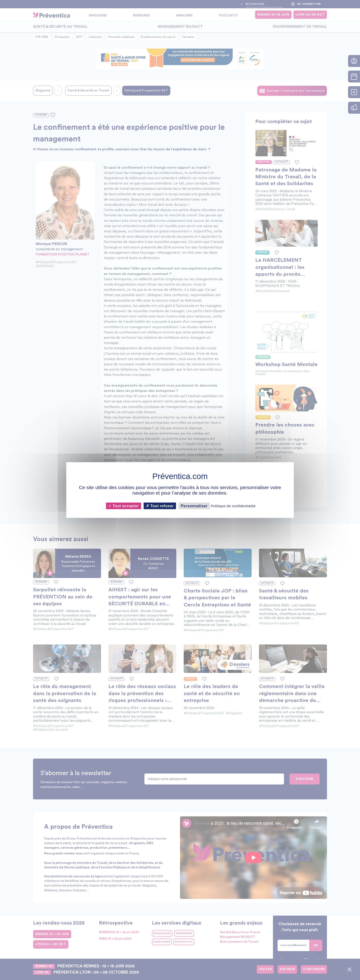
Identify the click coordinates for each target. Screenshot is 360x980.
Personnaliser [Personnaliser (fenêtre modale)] (194, 506)
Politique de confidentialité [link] (233, 506)
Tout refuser (160, 506)
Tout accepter (123, 506)
